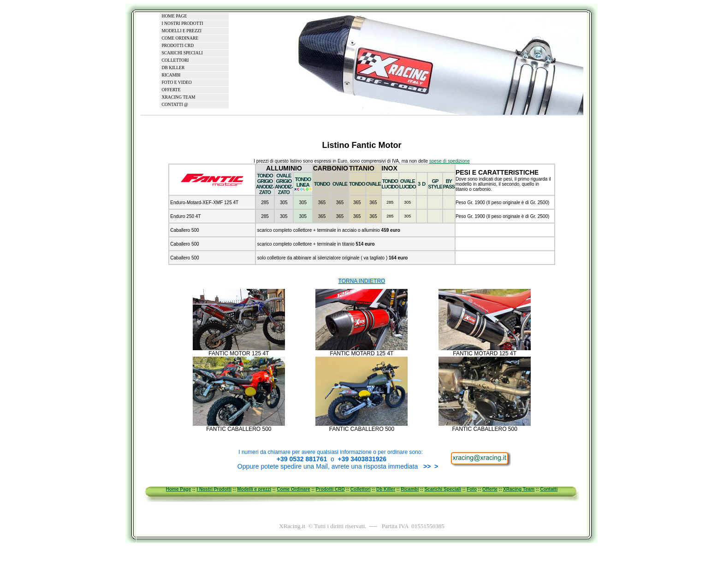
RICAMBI (171, 75)
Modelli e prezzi (254, 489)
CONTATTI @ (175, 104)
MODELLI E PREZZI (182, 31)
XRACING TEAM (179, 97)
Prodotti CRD (330, 489)
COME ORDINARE (180, 38)
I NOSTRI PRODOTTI (183, 23)
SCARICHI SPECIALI (182, 53)
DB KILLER (173, 68)
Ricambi (410, 489)
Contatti (549, 489)
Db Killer (386, 489)
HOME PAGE (175, 16)
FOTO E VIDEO (177, 82)
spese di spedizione (450, 161)
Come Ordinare (293, 489)
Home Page (178, 489)
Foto (472, 489)
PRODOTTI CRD (178, 45)
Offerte (490, 489)
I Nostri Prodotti (214, 489)
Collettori (361, 489)
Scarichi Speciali (443, 489)
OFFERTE (171, 90)
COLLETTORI (175, 60)
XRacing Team (519, 489)
